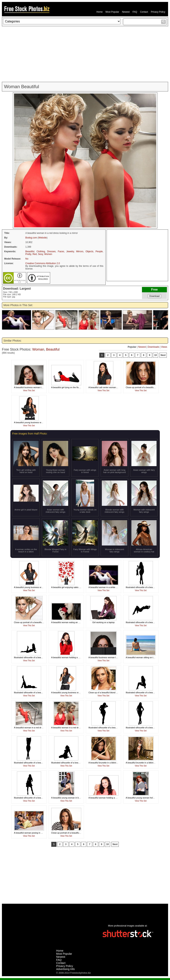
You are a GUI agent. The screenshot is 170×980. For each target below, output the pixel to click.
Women (48, 254)
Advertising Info (66, 969)
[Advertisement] (85, 54)
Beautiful (30, 251)
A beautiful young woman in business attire (71, 798)
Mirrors (80, 251)
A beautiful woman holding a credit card (70, 657)
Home (100, 12)
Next (163, 355)
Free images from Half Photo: (30, 434)
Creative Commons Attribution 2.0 (43, 263)
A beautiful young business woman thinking (34, 422)
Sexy (41, 254)
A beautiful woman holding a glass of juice (108, 798)
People (99, 251)
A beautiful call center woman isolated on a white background (117, 387)
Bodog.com (31, 238)
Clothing (41, 251)
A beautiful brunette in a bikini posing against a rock (113, 763)
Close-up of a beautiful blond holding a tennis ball (112, 692)
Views (164, 347)
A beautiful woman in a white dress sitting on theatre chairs (116, 587)
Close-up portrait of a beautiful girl (67, 833)
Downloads (153, 347)
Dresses (51, 251)
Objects (89, 251)
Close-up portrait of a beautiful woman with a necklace (39, 622)
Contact (144, 12)
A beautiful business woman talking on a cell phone (38, 387)
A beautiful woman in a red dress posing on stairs (37, 728)
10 (155, 355)
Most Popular (112, 12)
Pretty (28, 254)
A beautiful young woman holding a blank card (147, 798)
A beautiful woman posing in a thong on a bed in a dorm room (43, 833)
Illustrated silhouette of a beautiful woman (145, 587)
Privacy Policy (158, 12)
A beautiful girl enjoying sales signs (68, 587)
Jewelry (70, 251)
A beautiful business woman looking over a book (111, 657)
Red (35, 254)
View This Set (29, 391)
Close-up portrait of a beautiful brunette (144, 387)
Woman (38, 349)
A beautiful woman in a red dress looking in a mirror (75, 728)
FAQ (135, 12)
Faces (61, 251)
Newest (126, 12)
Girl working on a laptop (104, 622)
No (27, 259)
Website (43, 238)
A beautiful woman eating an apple (67, 622)
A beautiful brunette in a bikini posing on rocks (147, 763)
